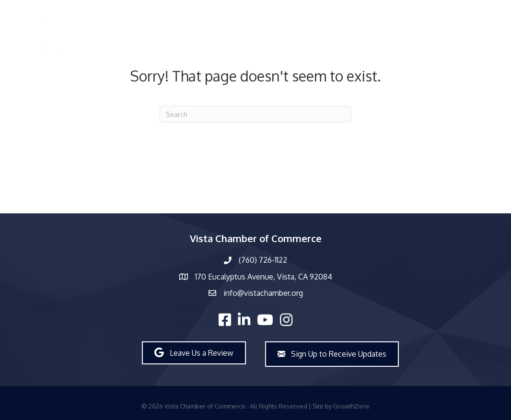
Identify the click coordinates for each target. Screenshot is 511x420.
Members (155, 32)
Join (471, 32)
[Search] (255, 114)
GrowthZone (351, 406)
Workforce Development (368, 32)
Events (299, 32)
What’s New (252, 32)
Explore (438, 32)
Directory (109, 32)
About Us (201, 32)
